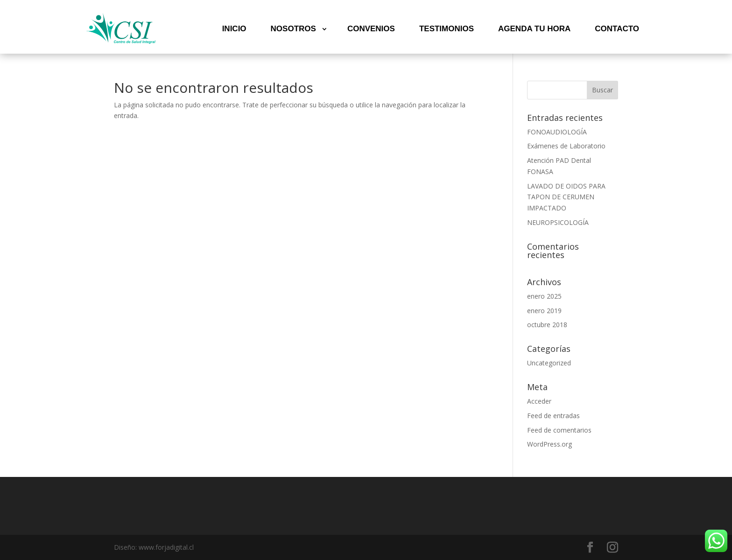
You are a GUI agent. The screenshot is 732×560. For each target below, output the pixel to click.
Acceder (539, 401)
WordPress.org (549, 444)
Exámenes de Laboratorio (566, 146)
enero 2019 (544, 311)
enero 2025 (544, 296)
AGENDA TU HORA (534, 29)
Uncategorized (549, 363)
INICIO (234, 29)
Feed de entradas (553, 416)
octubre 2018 (547, 325)
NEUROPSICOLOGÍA (558, 222)
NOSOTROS (293, 29)
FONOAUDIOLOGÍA (557, 132)
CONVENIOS (371, 29)
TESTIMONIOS (447, 29)
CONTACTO (617, 29)
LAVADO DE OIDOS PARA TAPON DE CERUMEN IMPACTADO (566, 197)
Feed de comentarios (559, 430)
